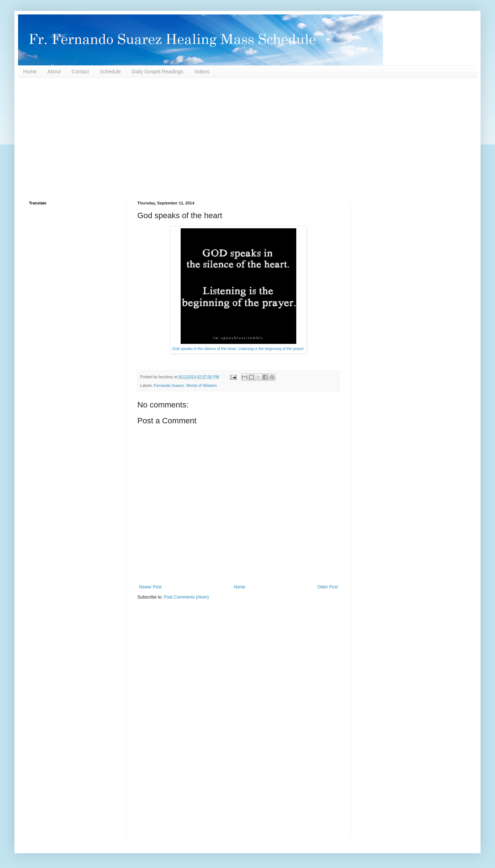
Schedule (110, 72)
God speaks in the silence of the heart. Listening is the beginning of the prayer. (238, 349)
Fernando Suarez (169, 385)
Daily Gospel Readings (158, 72)
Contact (80, 72)
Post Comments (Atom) (186, 597)
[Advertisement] (246, 139)
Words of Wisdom (201, 385)
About (54, 72)
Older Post (328, 587)
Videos (202, 72)
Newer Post (150, 587)
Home (30, 72)
